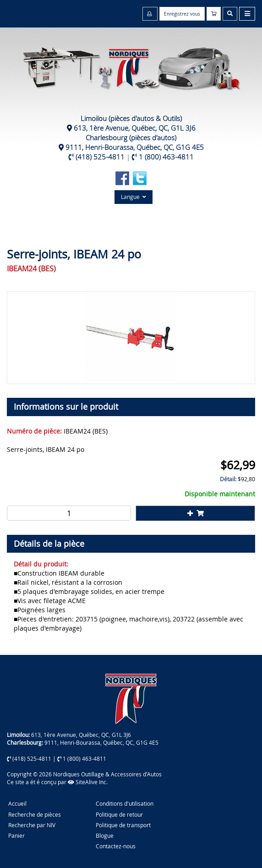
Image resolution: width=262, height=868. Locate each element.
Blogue (105, 835)
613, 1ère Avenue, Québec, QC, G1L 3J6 (135, 128)
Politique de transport (123, 825)
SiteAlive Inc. (88, 782)
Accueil (17, 803)
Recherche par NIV (32, 825)
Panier (16, 835)
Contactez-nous (116, 846)
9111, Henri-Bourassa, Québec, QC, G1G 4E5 (135, 147)
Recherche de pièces (35, 814)
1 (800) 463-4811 (166, 157)
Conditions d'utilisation (125, 803)
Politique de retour (119, 814)
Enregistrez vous (182, 14)
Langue (134, 197)
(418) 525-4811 (100, 157)
